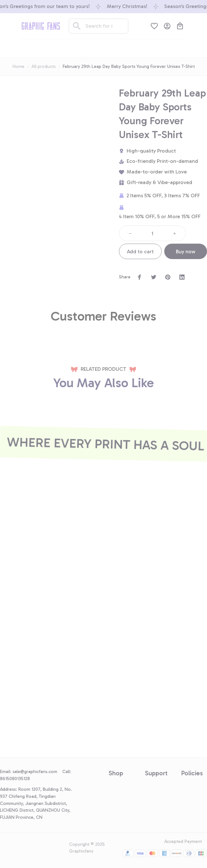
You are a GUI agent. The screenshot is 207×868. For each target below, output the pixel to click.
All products (44, 66)
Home (18, 66)
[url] (37, 772)
